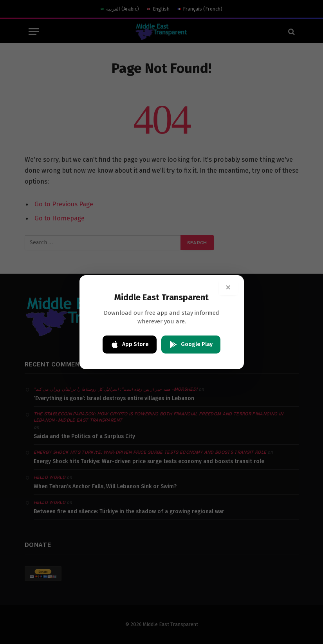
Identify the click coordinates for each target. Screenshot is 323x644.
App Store (130, 345)
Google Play (191, 345)
